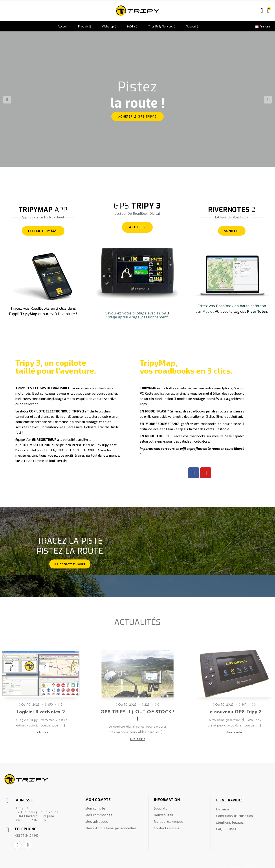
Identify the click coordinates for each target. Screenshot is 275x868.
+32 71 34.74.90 (26, 836)
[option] (137, 99)
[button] (70, 564)
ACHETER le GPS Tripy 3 (137, 116)
